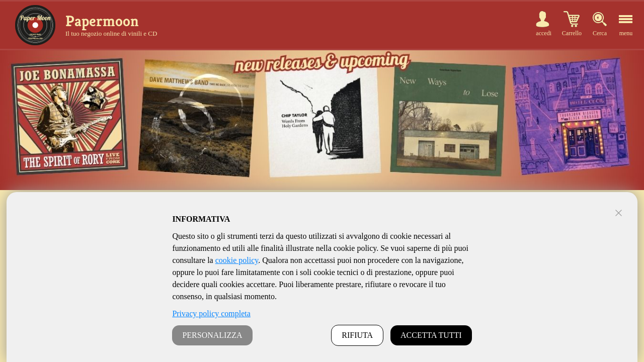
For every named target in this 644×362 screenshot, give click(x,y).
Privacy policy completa (211, 313)
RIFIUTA (357, 335)
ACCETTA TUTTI (431, 335)
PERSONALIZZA (212, 335)
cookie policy (237, 260)
